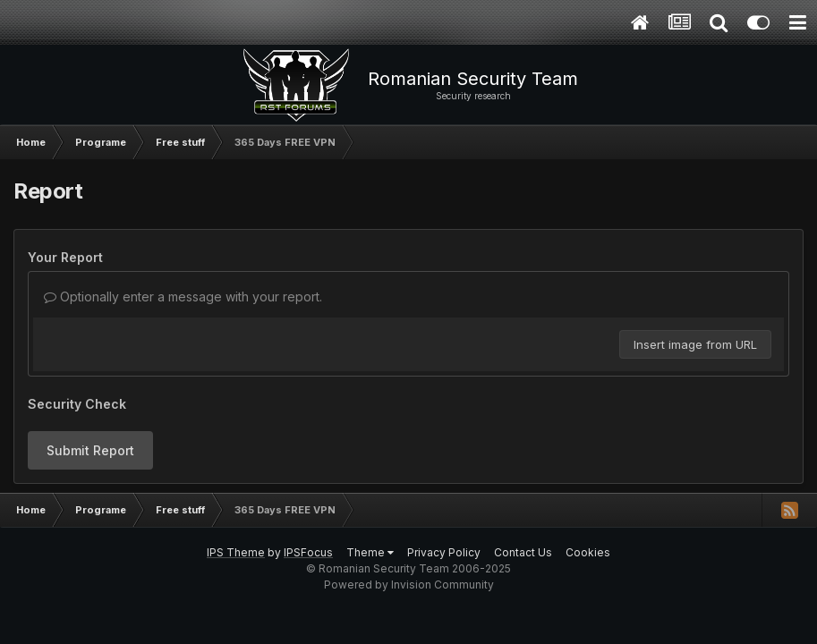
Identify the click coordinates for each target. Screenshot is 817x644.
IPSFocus (308, 552)
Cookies (588, 552)
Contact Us (523, 552)
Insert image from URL (695, 344)
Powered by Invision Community (409, 585)
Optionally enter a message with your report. (183, 297)
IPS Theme (236, 552)
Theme (370, 552)
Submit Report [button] (90, 450)
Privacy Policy (444, 552)
